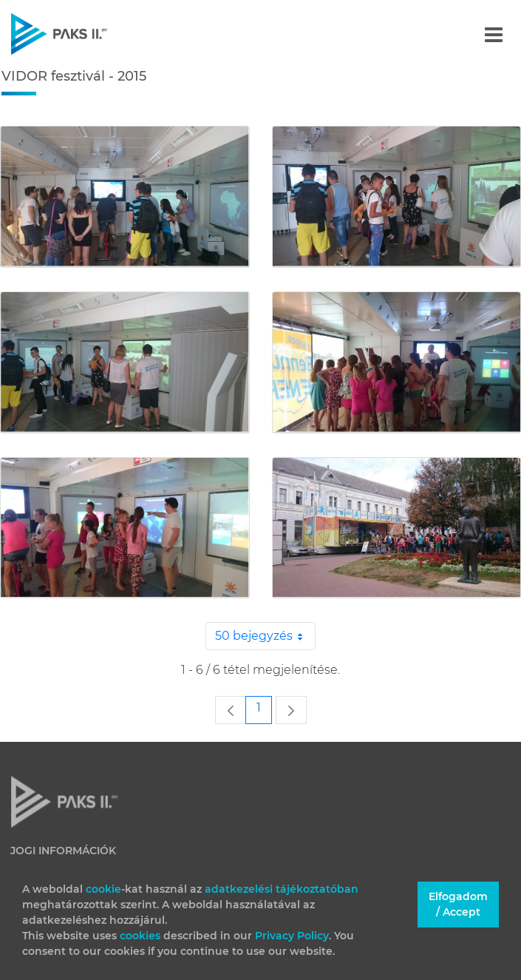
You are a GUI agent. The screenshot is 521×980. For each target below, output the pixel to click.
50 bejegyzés (265, 636)
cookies (142, 936)
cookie (103, 889)
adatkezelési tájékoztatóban (282, 889)
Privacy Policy (292, 936)
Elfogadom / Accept (458, 904)
